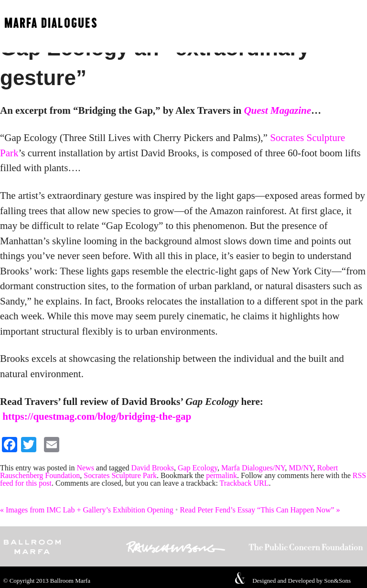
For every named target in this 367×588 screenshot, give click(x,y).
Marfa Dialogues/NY (253, 468)
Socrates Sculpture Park (120, 475)
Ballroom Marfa (70, 581)
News (85, 468)
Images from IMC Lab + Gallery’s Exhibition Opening (87, 510)
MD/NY (301, 468)
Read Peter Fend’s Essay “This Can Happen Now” (260, 510)
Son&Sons (337, 581)
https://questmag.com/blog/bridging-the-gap (97, 416)
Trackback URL (244, 483)
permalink (221, 475)
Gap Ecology (198, 468)
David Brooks (153, 468)
